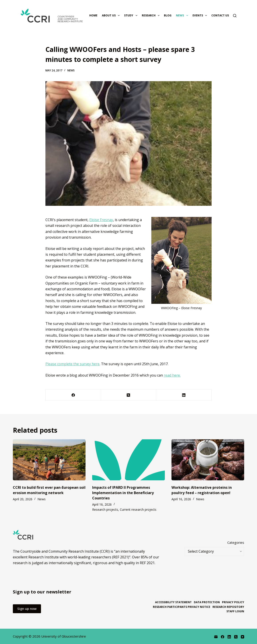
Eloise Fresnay (101, 220)
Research (152, 16)
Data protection (207, 602)
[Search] (235, 16)
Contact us (220, 15)
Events (201, 16)
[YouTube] (242, 637)
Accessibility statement (173, 602)
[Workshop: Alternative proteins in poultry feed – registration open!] (208, 460)
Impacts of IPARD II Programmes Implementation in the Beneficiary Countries (123, 493)
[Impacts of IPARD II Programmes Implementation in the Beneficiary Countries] (128, 460)
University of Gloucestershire (64, 636)
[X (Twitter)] (129, 395)
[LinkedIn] (184, 395)
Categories (236, 542)
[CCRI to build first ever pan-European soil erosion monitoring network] (49, 460)
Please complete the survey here (72, 364)
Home (93, 15)
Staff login (235, 611)
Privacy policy (233, 602)
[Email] (216, 637)
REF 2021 (147, 563)
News (183, 16)
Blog (168, 15)
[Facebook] (73, 395)
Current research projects (138, 510)
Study (131, 16)
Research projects (105, 510)
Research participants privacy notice (182, 607)
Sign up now (27, 609)
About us (112, 16)
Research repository (228, 607)
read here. (172, 375)
